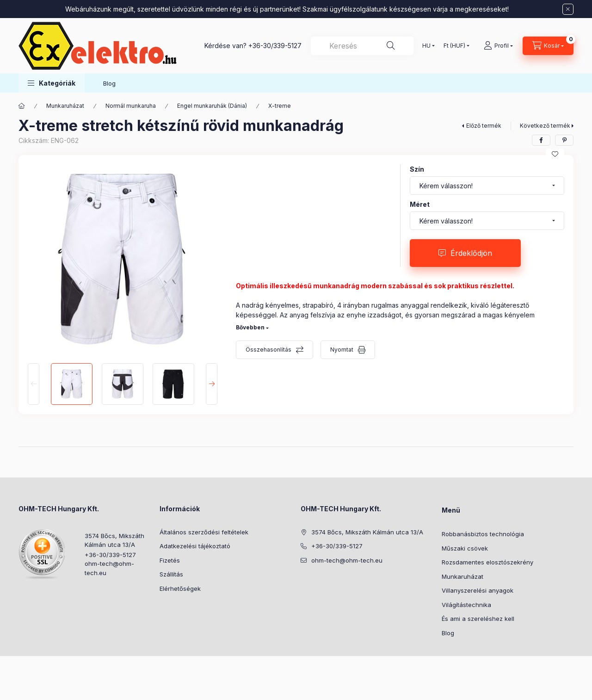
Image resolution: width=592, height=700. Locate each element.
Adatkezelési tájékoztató (195, 546)
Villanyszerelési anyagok (478, 590)
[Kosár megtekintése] (548, 46)
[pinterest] (564, 140)
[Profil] (498, 46)
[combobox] (362, 46)
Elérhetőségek (180, 588)
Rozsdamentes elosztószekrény (487, 562)
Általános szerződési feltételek (204, 532)
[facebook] (541, 140)
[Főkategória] (22, 106)
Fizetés (170, 560)
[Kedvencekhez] (555, 154)
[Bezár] (568, 9)
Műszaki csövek (465, 548)
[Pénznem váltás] (454, 46)
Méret (420, 204)
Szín (417, 169)
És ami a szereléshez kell (478, 619)
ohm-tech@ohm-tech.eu (109, 568)
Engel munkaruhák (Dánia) (212, 106)
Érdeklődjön (471, 253)
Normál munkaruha (131, 106)
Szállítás (171, 574)
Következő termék (545, 126)
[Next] (212, 384)
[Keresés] (391, 46)
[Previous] (34, 384)
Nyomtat (342, 350)
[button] (52, 83)
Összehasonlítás (268, 350)
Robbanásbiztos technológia (483, 534)
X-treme (280, 106)
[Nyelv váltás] (426, 46)
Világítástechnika (466, 605)
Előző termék (484, 126)
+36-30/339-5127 (275, 46)
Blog (109, 83)
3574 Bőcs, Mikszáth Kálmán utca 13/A (114, 540)
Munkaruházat (65, 106)
